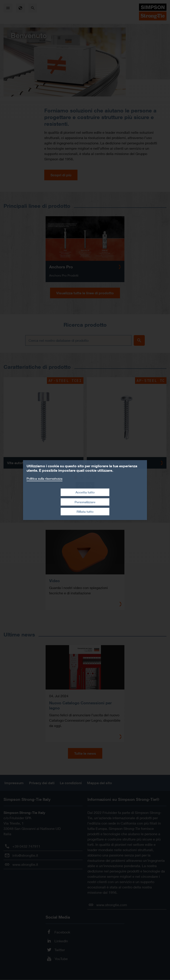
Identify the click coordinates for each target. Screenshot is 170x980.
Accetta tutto (85, 492)
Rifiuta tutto (85, 512)
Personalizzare (85, 502)
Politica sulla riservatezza (44, 478)
